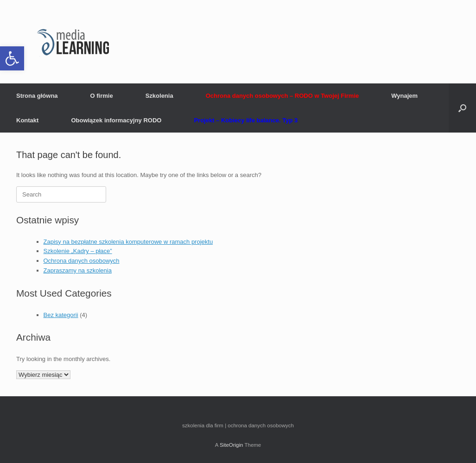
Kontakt (27, 120)
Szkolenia (159, 96)
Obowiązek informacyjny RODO (116, 120)
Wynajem (404, 96)
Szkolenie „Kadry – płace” (78, 251)
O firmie (102, 96)
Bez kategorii (61, 315)
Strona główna (37, 96)
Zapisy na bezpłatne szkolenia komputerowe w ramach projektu (128, 242)
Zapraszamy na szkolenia (78, 270)
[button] (12, 58)
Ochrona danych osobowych (82, 261)
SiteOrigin (232, 445)
